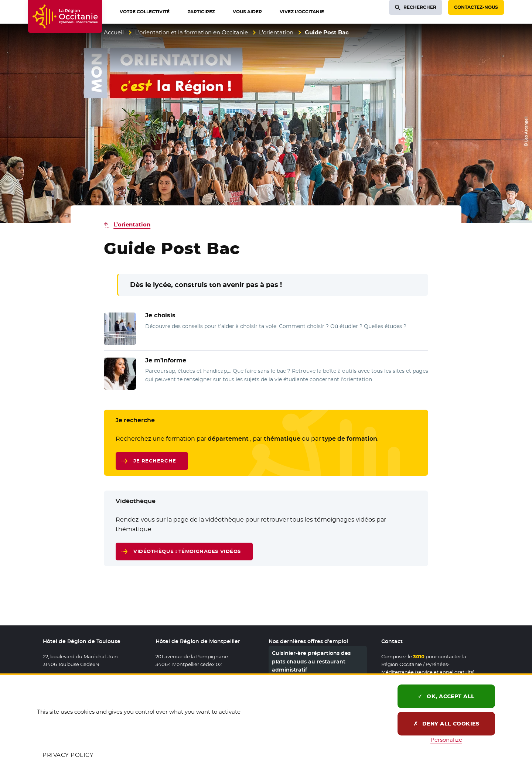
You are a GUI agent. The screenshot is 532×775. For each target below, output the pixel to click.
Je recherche (155, 461)
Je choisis (160, 315)
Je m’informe (166, 360)
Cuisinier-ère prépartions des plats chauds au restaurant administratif (311, 661)
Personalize (446, 740)
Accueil (114, 32)
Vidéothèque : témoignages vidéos (187, 551)
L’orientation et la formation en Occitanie (192, 32)
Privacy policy (68, 755)
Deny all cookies (446, 724)
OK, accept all (446, 696)
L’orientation (276, 32)
